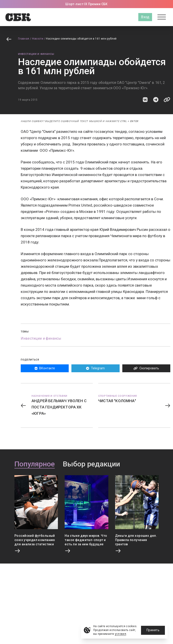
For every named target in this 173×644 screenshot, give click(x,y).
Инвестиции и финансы (36, 54)
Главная (24, 39)
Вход (145, 17)
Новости (38, 39)
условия (121, 634)
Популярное (35, 464)
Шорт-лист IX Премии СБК (86, 4)
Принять (153, 630)
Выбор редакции (91, 464)
